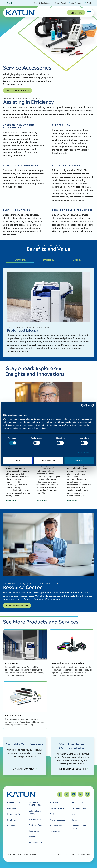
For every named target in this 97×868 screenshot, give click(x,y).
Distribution (34, 831)
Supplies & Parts (15, 814)
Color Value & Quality (35, 812)
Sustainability (35, 819)
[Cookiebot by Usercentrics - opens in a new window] (83, 406)
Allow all (79, 460)
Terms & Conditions (81, 854)
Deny (18, 460)
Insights (32, 837)
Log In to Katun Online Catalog (72, 769)
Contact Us (76, 13)
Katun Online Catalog (41, 3)
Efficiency (49, 260)
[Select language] (89, 3)
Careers (75, 820)
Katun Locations (79, 808)
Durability (20, 260)
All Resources (56, 826)
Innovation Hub (35, 843)
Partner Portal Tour (58, 808)
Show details (83, 452)
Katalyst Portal (59, 3)
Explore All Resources (17, 605)
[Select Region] (75, 3)
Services (11, 826)
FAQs (52, 814)
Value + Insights (35, 804)
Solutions (11, 820)
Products (14, 803)
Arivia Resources (58, 820)
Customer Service (37, 825)
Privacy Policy (61, 854)
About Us (78, 803)
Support (56, 803)
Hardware (12, 808)
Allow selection (49, 460)
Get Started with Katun (18, 90)
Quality (77, 260)
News (74, 814)
